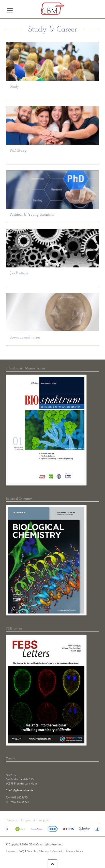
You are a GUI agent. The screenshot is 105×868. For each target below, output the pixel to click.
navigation (10, 10)
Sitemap (44, 851)
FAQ (21, 851)
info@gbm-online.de (21, 790)
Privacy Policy (74, 851)
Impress (11, 851)
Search (31, 851)
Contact (57, 851)
